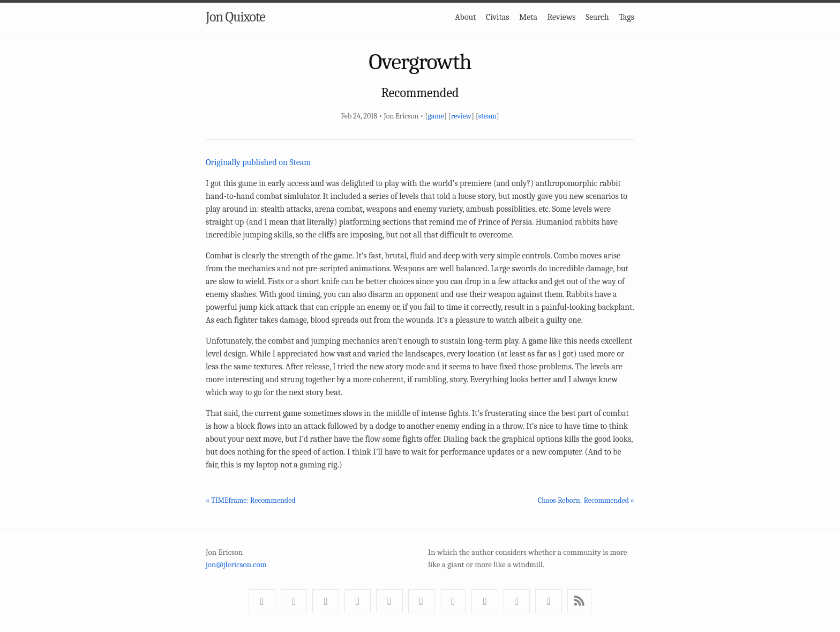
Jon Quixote (235, 17)
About (465, 17)
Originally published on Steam (258, 162)
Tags (627, 17)
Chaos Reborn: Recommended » (586, 500)
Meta (528, 17)
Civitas (497, 17)
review (461, 116)
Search (597, 17)
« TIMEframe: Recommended (251, 500)
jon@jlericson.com (236, 564)
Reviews (562, 17)
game (436, 116)
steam (487, 116)
